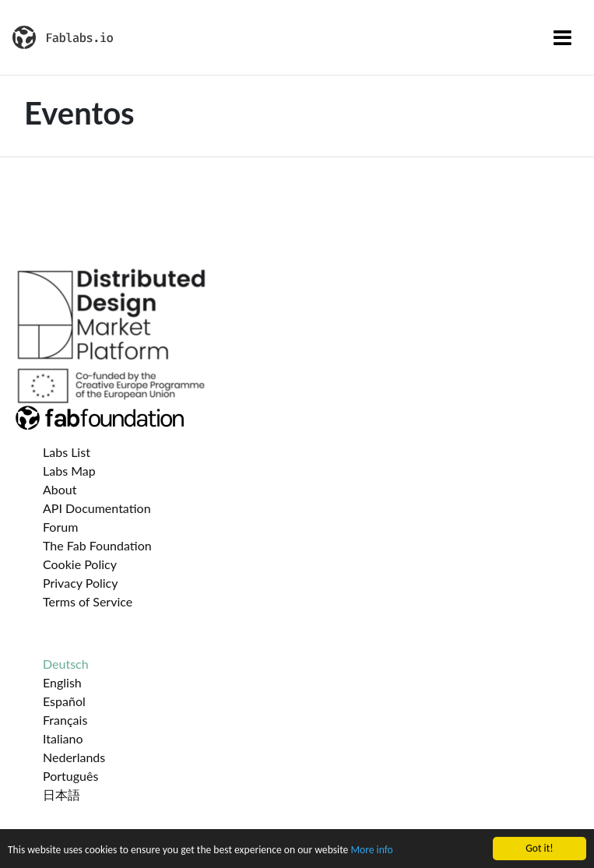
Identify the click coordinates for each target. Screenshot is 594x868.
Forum (60, 527)
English (62, 682)
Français (65, 720)
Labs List (67, 452)
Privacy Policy (81, 583)
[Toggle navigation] (562, 37)
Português (70, 776)
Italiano (63, 738)
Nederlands (74, 757)
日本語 (62, 794)
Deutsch (66, 664)
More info (371, 851)
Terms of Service (88, 601)
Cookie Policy (80, 564)
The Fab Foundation (97, 545)
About (60, 489)
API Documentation (97, 508)
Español (64, 701)
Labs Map (69, 471)
